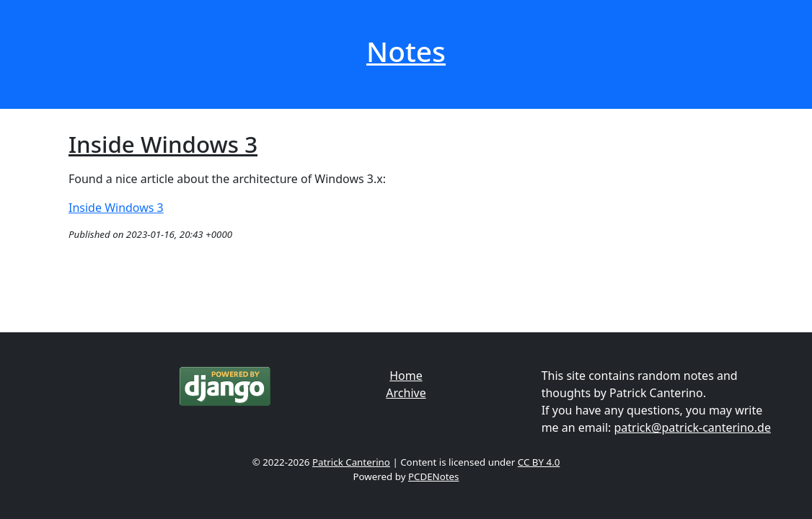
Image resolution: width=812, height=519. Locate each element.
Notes (406, 51)
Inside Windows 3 (163, 144)
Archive (406, 393)
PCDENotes (434, 476)
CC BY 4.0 (539, 462)
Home (406, 376)
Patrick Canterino (351, 462)
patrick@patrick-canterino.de (693, 427)
